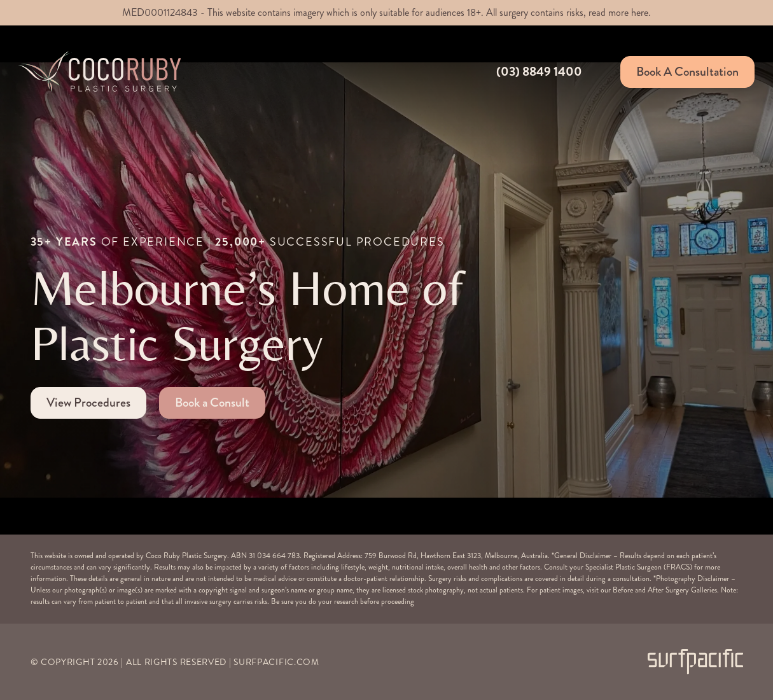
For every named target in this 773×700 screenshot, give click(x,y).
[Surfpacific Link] (695, 661)
